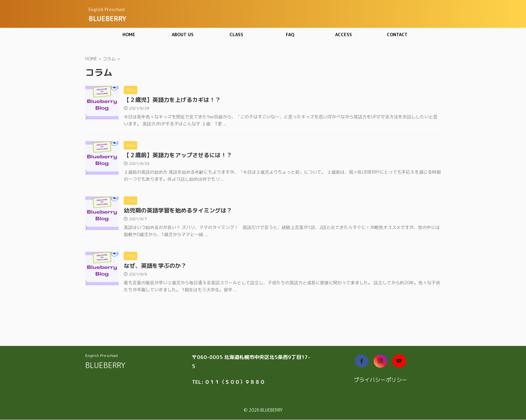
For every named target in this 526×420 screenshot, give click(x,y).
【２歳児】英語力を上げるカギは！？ (169, 100)
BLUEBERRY (107, 18)
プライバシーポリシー (380, 380)
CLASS (236, 35)
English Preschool (101, 356)
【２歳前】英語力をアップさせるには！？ (175, 156)
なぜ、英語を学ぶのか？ (153, 268)
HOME (129, 35)
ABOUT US (183, 35)
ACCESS (344, 35)
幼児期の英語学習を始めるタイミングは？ (175, 212)
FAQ (290, 35)
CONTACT (397, 35)
